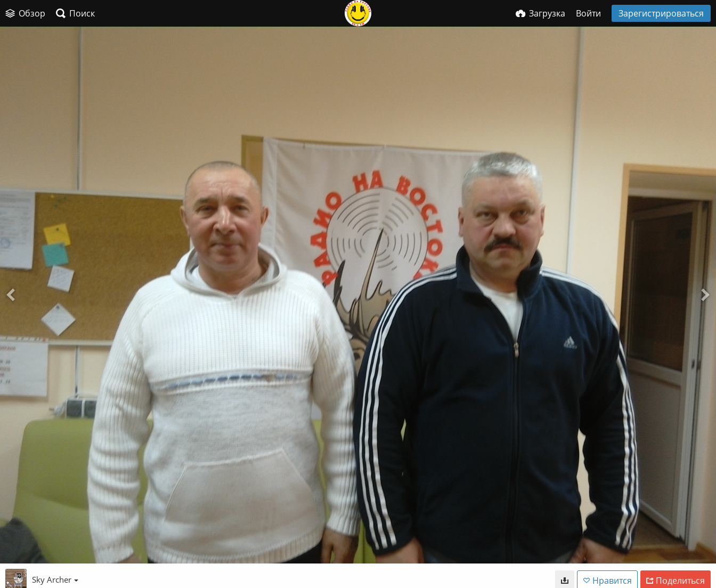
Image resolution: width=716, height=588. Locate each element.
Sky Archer (55, 579)
